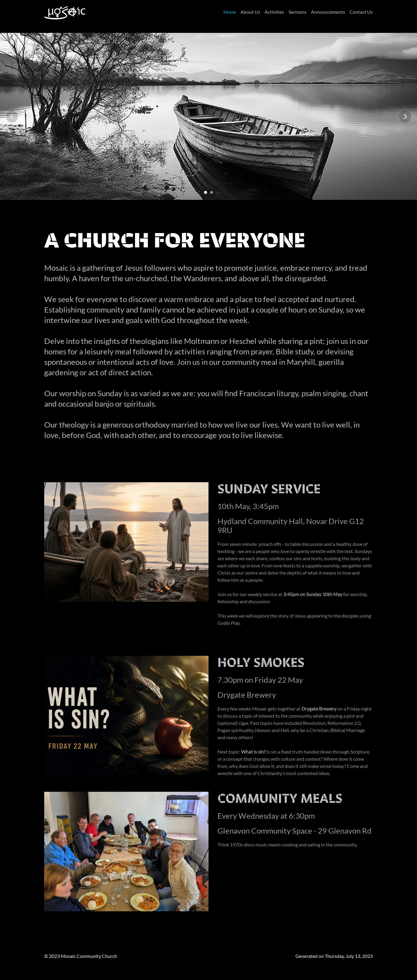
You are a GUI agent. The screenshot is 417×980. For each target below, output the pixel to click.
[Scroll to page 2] (212, 192)
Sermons (298, 12)
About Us (250, 12)
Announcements (328, 12)
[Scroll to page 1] (205, 192)
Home (230, 12)
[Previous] (12, 117)
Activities (274, 12)
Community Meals (280, 798)
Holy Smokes (261, 662)
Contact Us (361, 12)
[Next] (405, 117)
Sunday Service (269, 489)
